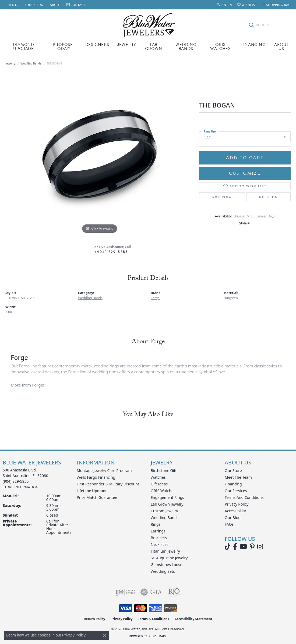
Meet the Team (238, 477)
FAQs (229, 524)
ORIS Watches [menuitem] (163, 491)
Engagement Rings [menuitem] (167, 497)
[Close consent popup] (105, 635)
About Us (281, 47)
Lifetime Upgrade (92, 491)
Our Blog (233, 518)
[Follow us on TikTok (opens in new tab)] (228, 547)
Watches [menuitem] (158, 477)
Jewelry (127, 45)
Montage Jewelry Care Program (104, 471)
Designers (97, 45)
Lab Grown (154, 47)
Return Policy (94, 619)
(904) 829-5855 (112, 252)
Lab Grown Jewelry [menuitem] (167, 504)
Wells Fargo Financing (96, 477)
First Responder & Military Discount (108, 484)
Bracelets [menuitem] (159, 538)
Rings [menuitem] (156, 524)
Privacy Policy (237, 504)
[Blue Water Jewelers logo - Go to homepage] (148, 25)
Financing (253, 45)
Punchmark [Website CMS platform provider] (158, 636)
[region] (100, 154)
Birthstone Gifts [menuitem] (165, 471)
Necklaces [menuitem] (160, 544)
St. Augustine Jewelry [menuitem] (169, 558)
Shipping (222, 197)
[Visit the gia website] (151, 592)
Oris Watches (220, 47)
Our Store (233, 471)
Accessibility (235, 511)
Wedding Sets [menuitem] (163, 571)
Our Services (236, 491)
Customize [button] (245, 173)
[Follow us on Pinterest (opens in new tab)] (252, 547)
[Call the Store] (16, 481)
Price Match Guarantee (97, 497)
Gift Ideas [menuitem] (159, 484)
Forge (155, 298)
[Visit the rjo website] (174, 592)
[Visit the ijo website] (125, 592)
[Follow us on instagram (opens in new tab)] (260, 547)
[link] (12, 5)
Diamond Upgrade (24, 47)
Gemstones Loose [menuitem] (166, 565)
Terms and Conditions (244, 497)
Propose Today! (63, 47)
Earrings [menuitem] (158, 531)
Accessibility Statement (193, 619)
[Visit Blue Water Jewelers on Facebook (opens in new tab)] (235, 547)
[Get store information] (21, 487)
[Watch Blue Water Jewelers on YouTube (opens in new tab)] (243, 547)
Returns (268, 197)
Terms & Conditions (154, 619)
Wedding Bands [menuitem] (165, 518)
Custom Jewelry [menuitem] (164, 511)
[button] (224, 5)
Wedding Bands (186, 47)
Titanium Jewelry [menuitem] (165, 551)
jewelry (10, 63)
